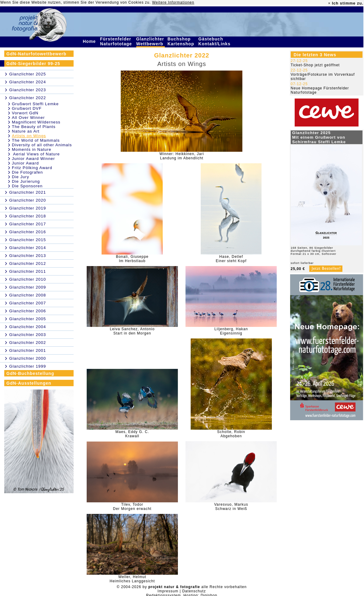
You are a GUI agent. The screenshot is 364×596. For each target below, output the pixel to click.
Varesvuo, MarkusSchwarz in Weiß (231, 507)
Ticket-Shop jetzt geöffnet (315, 65)
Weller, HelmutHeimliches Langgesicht (132, 579)
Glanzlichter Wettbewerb (151, 41)
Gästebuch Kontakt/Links (215, 41)
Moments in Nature (32, 149)
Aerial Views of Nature (36, 154)
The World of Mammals (36, 140)
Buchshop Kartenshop (182, 41)
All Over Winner (28, 118)
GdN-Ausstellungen (29, 383)
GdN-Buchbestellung (30, 373)
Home (90, 41)
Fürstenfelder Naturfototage (117, 41)
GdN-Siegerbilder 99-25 (33, 64)
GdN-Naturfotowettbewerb (36, 54)
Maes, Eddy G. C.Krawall (132, 434)
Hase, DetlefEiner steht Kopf (231, 259)
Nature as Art (26, 131)
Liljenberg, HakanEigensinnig (231, 331)
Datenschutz (194, 591)
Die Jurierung (26, 181)
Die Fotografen (27, 172)
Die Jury (21, 177)
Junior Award (25, 163)
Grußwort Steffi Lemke (35, 104)
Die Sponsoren (27, 186)
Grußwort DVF (27, 108)
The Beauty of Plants (34, 127)
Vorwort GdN (25, 113)
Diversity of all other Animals (42, 145)
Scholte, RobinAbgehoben (231, 434)
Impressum (168, 591)
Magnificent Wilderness (36, 122)
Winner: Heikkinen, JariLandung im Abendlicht (182, 156)
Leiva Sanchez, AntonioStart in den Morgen (132, 331)
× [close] (329, 3)
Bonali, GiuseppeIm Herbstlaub (132, 259)
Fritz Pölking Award (32, 168)
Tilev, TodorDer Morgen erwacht (132, 507)
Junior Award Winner (33, 159)
